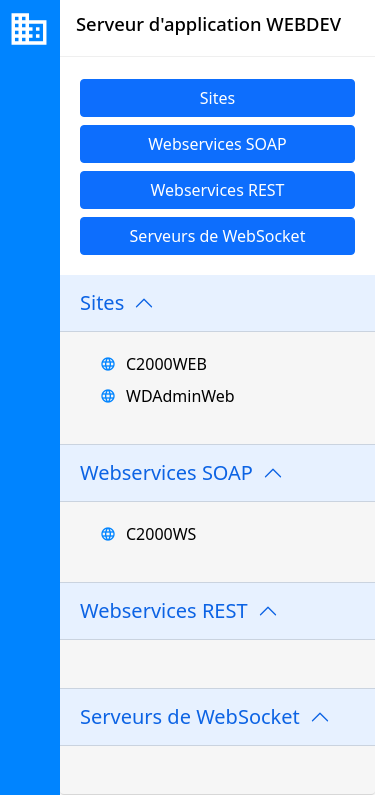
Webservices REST (164, 610)
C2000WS (161, 534)
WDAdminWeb (180, 396)
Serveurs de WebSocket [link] (218, 236)
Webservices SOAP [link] (217, 144)
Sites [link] (217, 98)
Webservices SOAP (166, 472)
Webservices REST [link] (217, 190)
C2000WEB (166, 364)
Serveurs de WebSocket (190, 716)
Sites (102, 302)
